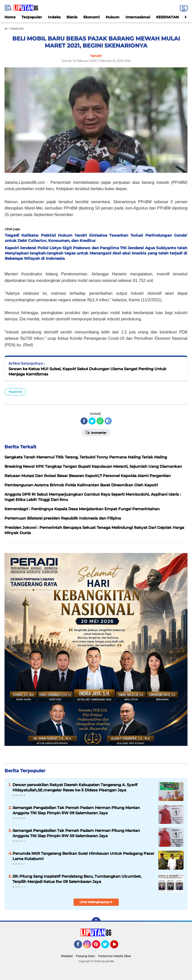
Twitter (107, 947)
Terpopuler (32, 17)
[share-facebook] (84, 421)
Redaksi (67, 956)
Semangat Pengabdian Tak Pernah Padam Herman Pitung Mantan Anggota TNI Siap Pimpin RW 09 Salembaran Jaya (76, 833)
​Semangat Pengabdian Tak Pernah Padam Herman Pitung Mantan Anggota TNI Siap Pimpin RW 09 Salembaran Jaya (76, 810)
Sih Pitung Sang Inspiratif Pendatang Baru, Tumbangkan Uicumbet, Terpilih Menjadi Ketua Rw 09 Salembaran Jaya (77, 879)
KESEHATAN (167, 17)
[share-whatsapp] (100, 421)
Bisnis (72, 17)
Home (10, 17)
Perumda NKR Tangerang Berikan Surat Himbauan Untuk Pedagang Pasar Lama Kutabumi (83, 856)
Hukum (113, 17)
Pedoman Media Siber (115, 956)
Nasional (15, 392)
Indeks (54, 17)
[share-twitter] (92, 421)
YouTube (118, 947)
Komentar (96, 432)
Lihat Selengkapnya (96, 902)
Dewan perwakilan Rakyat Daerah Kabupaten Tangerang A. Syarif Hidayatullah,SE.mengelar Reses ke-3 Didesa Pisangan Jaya (75, 787)
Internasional (138, 17)
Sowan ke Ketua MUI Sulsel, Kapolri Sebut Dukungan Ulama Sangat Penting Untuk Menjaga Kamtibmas (87, 371)
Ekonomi (91, 17)
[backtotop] (96, 922)
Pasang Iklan (85, 956)
